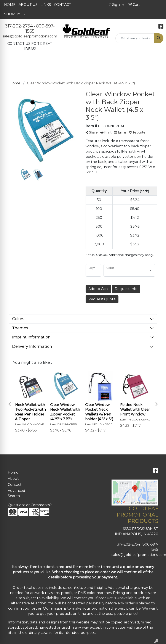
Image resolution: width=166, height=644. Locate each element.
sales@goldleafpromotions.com (30, 36)
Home (13, 473)
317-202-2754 (19, 26)
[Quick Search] (135, 38)
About (13, 479)
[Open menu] (157, 66)
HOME (10, 5)
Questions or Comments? (30, 505)
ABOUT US (28, 5)
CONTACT (63, 5)
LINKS (46, 5)
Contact (15, 485)
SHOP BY (12, 14)
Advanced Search (17, 493)
